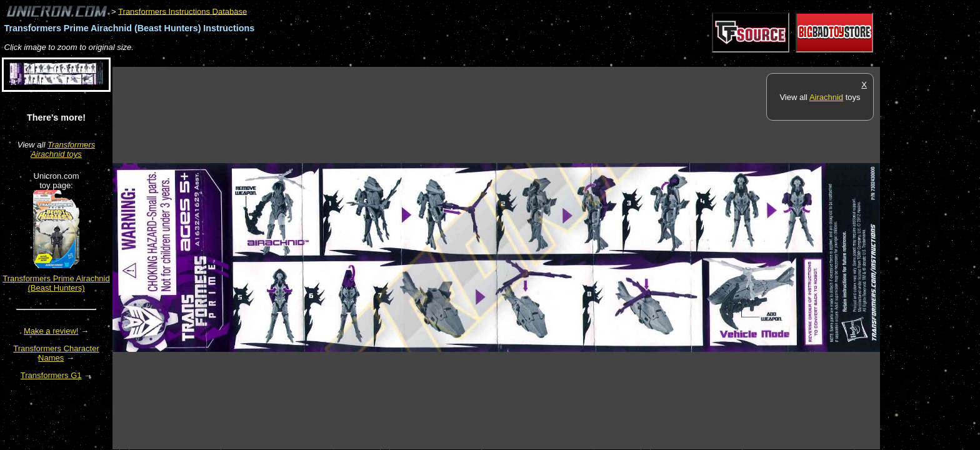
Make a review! (51, 331)
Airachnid (826, 97)
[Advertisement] (340, 60)
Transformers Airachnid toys (63, 149)
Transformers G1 (51, 375)
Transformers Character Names (56, 353)
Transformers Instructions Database (182, 11)
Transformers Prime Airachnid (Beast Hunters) (56, 283)
